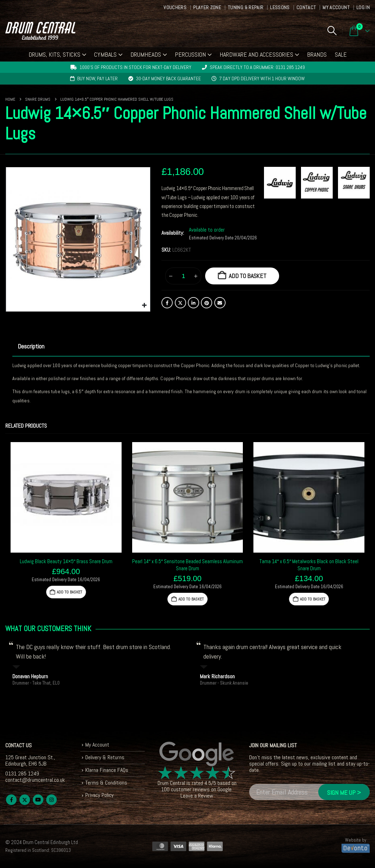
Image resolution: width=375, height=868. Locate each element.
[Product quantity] (183, 276)
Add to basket (248, 276)
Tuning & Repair (245, 7)
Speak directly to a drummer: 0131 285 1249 (257, 67)
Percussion (190, 54)
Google (225, 789)
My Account (336, 7)
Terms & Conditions (106, 783)
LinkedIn (193, 303)
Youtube (38, 800)
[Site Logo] (40, 31)
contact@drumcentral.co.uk (35, 780)
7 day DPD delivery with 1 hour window (262, 78)
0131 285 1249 (22, 773)
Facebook (167, 303)
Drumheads (146, 54)
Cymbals (105, 54)
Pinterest (207, 303)
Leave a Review (197, 796)
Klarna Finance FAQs (107, 770)
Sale (341, 54)
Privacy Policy (100, 795)
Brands (317, 54)
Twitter (180, 303)
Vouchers (175, 7)
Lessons (280, 7)
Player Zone (207, 7)
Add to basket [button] (69, 592)
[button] (332, 31)
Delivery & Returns (105, 757)
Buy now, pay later (97, 78)
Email (220, 303)
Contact (306, 7)
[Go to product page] (66, 498)
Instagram (51, 800)
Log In (363, 7)
